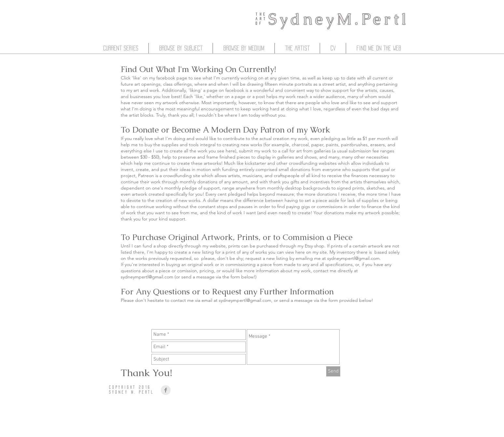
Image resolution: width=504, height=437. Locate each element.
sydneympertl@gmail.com (353, 258)
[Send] (333, 371)
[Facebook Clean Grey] (166, 390)
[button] (121, 48)
